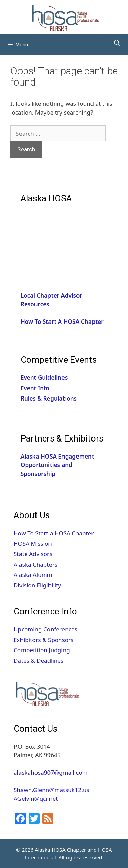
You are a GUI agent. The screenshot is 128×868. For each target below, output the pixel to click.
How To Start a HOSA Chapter (54, 533)
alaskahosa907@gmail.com (51, 772)
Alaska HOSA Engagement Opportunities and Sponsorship (57, 465)
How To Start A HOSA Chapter (62, 322)
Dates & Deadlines (39, 661)
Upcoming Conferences (46, 629)
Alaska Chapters (35, 564)
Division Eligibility (37, 585)
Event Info (35, 388)
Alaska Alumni (33, 575)
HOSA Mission (33, 544)
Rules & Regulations (49, 398)
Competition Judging (42, 650)
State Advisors (33, 554)
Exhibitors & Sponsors (44, 640)
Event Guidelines (44, 378)
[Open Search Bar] (117, 43)
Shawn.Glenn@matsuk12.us (52, 790)
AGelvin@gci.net (36, 799)
